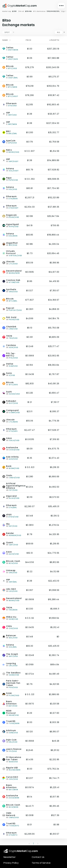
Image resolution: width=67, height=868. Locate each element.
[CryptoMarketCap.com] (20, 6)
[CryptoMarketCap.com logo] (21, 851)
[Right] (65, 12)
